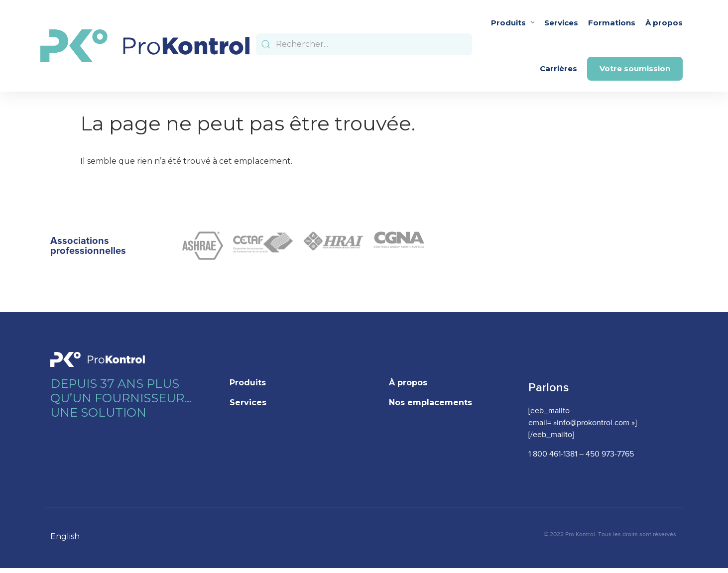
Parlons (548, 388)
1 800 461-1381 (553, 454)
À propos (664, 23)
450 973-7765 (610, 454)
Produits (513, 23)
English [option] (65, 536)
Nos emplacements (430, 402)
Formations (612, 23)
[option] (70, 537)
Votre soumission (635, 68)
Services (561, 23)
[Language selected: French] (70, 536)
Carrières (558, 68)
